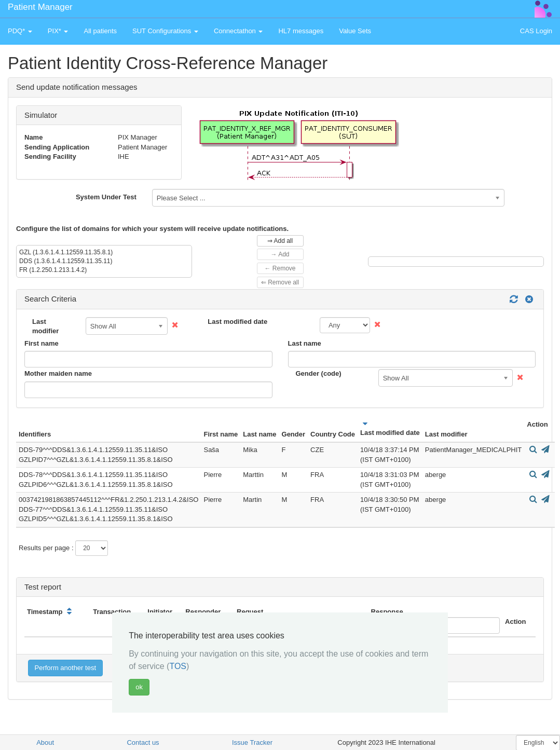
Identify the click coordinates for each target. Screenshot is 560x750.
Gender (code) (319, 373)
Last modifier (45, 326)
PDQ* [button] (20, 31)
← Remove (280, 268)
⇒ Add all (280, 241)
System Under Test (106, 197)
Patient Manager (40, 7)
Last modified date (237, 322)
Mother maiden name (58, 373)
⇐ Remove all (280, 282)
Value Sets (355, 31)
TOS (178, 666)
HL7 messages (301, 31)
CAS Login (536, 31)
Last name (305, 343)
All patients (100, 31)
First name (42, 343)
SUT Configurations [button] (165, 31)
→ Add (280, 254)
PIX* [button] (58, 31)
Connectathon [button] (238, 31)
